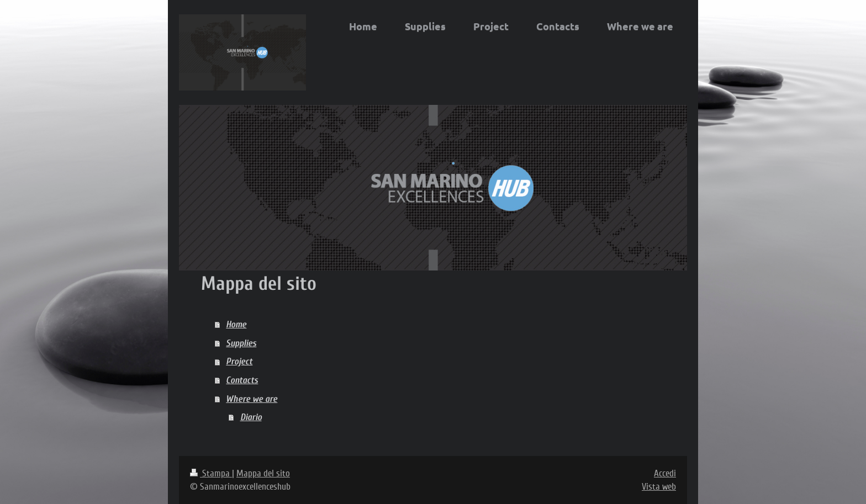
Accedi (665, 473)
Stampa (211, 473)
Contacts (242, 380)
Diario (251, 417)
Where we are (252, 399)
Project (239, 361)
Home (236, 324)
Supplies (241, 343)
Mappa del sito (263, 473)
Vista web (659, 487)
